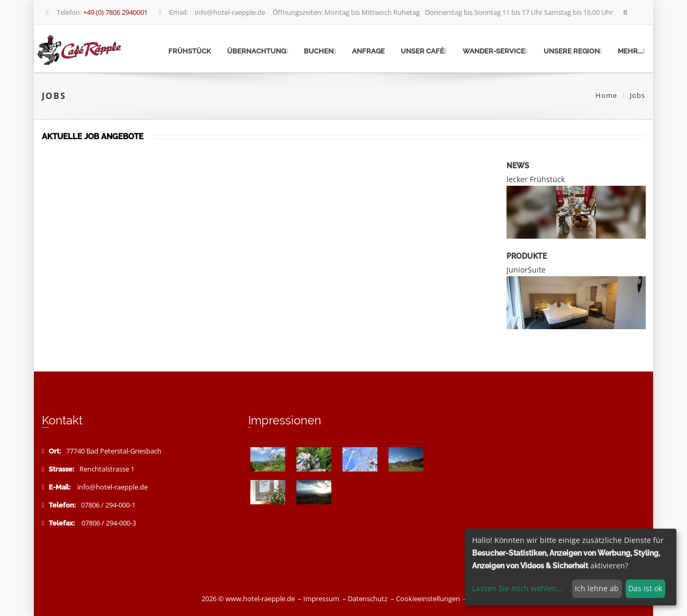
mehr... (631, 51)
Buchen (320, 51)
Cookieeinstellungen (428, 599)
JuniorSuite (526, 270)
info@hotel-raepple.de (230, 12)
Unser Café (424, 51)
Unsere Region (573, 51)
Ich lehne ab (597, 588)
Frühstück (190, 51)
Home (606, 95)
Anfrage (368, 51)
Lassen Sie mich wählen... (518, 588)
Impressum (321, 599)
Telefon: (96, 12)
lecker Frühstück (536, 179)
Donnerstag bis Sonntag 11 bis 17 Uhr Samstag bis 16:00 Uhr (520, 12)
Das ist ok (645, 588)
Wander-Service (495, 51)
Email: (172, 12)
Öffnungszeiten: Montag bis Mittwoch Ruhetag (346, 12)
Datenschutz (368, 599)
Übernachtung (258, 51)
